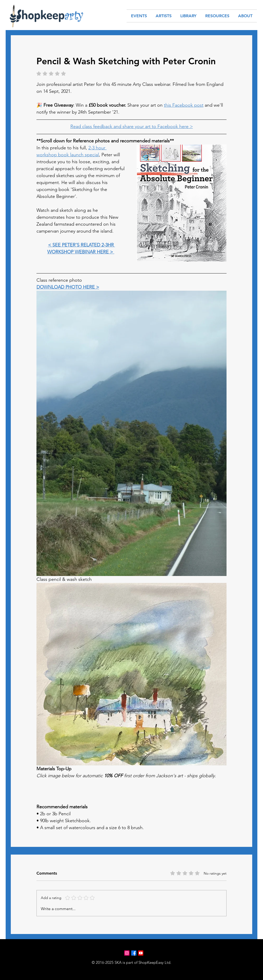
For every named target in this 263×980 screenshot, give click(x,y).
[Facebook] (134, 953)
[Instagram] (127, 953)
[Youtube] (141, 953)
